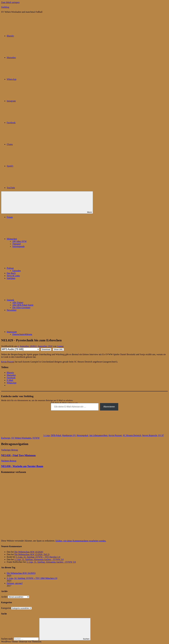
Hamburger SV (69, 435)
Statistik (31, 300)
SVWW (36, 438)
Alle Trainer (18, 302)
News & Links (13, 276)
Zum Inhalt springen (10, 2)
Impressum (33, 332)
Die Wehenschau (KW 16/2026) (29, 552)
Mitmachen (33, 239)
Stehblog (5, 7)
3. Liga (46, 435)
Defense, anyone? (15, 583)
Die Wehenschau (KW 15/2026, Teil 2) (32, 554)
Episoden (17, 271)
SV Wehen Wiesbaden (21, 438)
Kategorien (6, 608)
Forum (10, 217)
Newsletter (12, 310)
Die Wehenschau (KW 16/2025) (21, 573)
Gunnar (60, 346)
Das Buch (11, 273)
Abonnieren (109, 407)
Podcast (31, 268)
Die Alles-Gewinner (21, 307)
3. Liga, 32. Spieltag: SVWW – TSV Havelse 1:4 (38, 557)
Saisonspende (18, 246)
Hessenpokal (82, 435)
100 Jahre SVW (19, 241)
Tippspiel (17, 244)
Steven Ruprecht (150, 435)
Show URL (58, 349)
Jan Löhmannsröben (98, 435)
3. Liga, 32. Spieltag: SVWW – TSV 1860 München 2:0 (32, 578)
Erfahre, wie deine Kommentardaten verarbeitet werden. (81, 541)
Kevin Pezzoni (8, 362)
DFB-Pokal (56, 435)
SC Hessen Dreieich (132, 435)
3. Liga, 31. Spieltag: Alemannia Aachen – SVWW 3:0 (39, 559)
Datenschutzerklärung (22, 334)
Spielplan (11, 278)
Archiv (4, 597)
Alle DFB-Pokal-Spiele (23, 305)
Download (46, 349)
